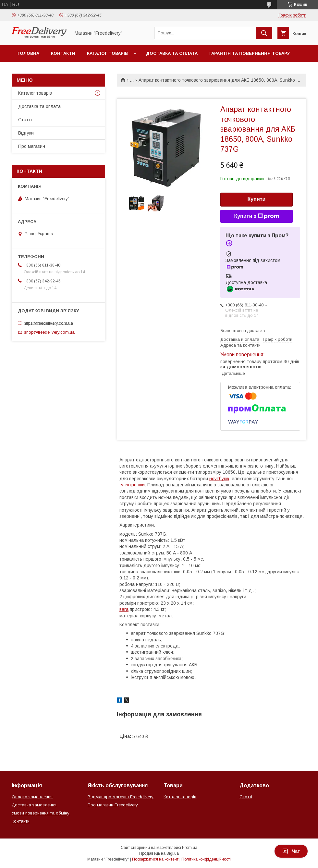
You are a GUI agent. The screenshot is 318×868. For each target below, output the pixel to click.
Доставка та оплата (172, 53)
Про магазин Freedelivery (113, 805)
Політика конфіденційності (206, 859)
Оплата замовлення (32, 797)
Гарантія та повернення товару (250, 53)
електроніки (132, 485)
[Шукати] (264, 33)
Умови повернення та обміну (41, 813)
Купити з (256, 216)
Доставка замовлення (34, 805)
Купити (257, 199)
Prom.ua (190, 848)
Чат (291, 851)
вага (124, 609)
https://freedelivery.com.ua (48, 323)
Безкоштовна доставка (243, 331)
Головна (28, 53)
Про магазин (32, 146)
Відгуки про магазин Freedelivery (121, 797)
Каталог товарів (107, 53)
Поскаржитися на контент (155, 859)
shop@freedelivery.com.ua (49, 332)
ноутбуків (219, 479)
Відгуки (26, 133)
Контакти (63, 53)
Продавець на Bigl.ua (159, 853)
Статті (25, 120)
